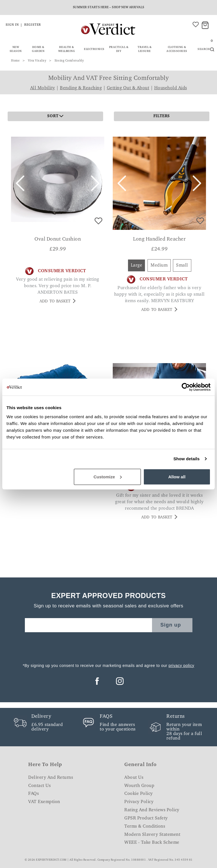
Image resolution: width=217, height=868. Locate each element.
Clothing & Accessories (177, 49)
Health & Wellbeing (67, 49)
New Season (16, 49)
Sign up (171, 625)
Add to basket (57, 301)
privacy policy (181, 666)
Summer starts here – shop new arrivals (109, 7)
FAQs (33, 794)
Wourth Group (139, 786)
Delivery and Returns (51, 778)
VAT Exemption (44, 802)
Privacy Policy (139, 802)
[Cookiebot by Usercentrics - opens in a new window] (186, 387)
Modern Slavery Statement (152, 835)
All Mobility (43, 88)
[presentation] (108, 646)
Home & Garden (38, 49)
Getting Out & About (128, 88)
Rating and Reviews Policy (152, 810)
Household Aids (171, 88)
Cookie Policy (139, 794)
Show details (187, 459)
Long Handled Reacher (159, 239)
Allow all (177, 476)
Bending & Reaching (81, 88)
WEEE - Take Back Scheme (152, 843)
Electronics (94, 49)
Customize (108, 476)
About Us (134, 778)
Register (33, 25)
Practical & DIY (119, 49)
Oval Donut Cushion (58, 239)
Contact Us (39, 786)
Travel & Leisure (145, 49)
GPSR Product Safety (146, 818)
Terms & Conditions (145, 826)
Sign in (12, 25)
